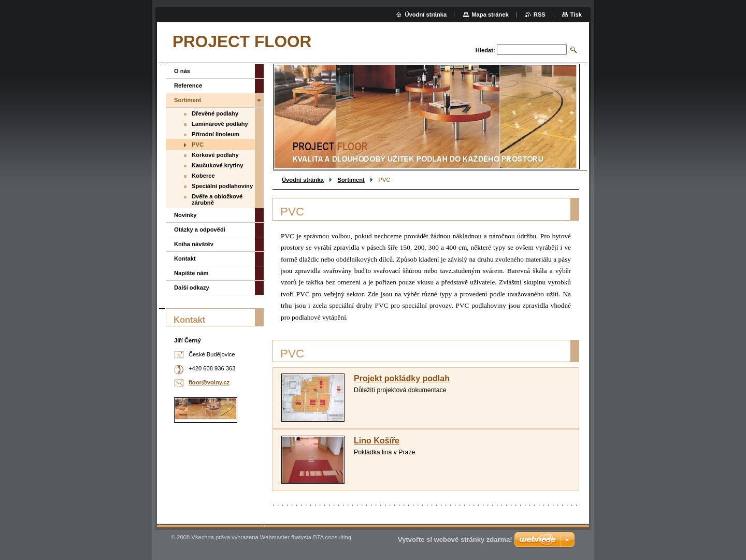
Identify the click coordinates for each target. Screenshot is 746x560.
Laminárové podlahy (220, 124)
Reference (188, 85)
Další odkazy (192, 288)
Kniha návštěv (194, 244)
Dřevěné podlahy (215, 113)
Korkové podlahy (215, 155)
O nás (182, 71)
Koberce (203, 176)
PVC (198, 145)
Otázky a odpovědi (200, 229)
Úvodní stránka (303, 180)
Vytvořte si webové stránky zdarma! (455, 540)
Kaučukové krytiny (218, 165)
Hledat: (485, 50)
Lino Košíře (377, 441)
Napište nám (191, 273)
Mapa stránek (490, 15)
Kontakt (185, 259)
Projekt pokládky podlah (402, 378)
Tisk (576, 15)
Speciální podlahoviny (222, 186)
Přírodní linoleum (216, 134)
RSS (540, 15)
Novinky (185, 215)
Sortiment (351, 180)
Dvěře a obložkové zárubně (217, 199)
